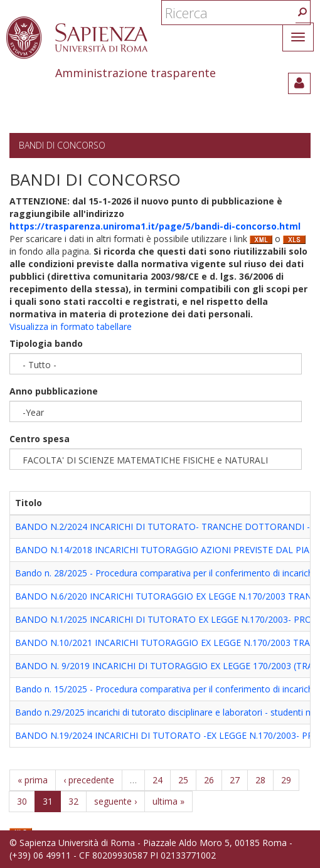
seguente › (115, 801)
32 (73, 801)
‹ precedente (89, 780)
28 (260, 780)
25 (183, 780)
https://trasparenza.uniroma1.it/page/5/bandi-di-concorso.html (155, 226)
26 (209, 780)
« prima (33, 780)
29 (286, 780)
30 (22, 801)
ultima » (168, 801)
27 (235, 780)
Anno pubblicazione (54, 391)
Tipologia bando (46, 343)
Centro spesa (40, 439)
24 (157, 780)
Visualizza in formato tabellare (71, 326)
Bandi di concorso (62, 145)
